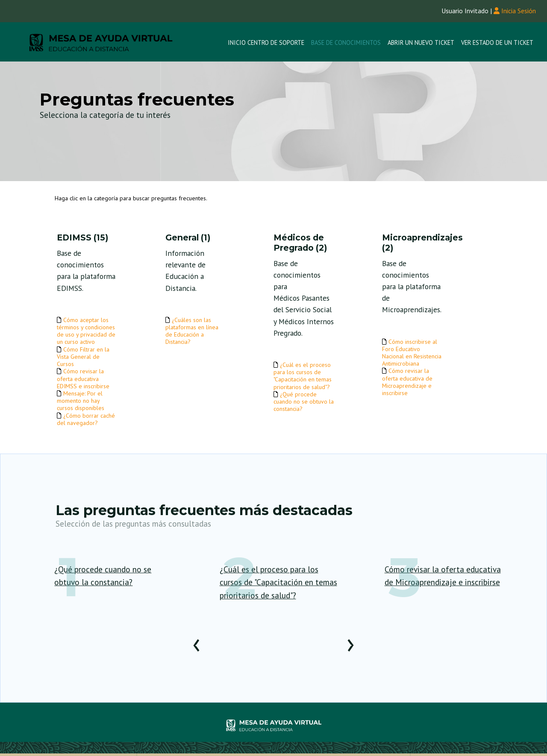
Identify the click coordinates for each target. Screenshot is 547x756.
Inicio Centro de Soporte (266, 42)
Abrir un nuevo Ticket (421, 42)
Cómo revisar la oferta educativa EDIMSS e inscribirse (83, 378)
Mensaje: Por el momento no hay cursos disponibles (81, 401)
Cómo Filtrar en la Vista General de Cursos (83, 357)
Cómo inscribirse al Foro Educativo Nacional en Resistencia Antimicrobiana (412, 353)
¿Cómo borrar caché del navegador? (86, 419)
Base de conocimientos (346, 42)
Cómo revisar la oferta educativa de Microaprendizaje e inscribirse (407, 382)
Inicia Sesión (515, 11)
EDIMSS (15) (82, 238)
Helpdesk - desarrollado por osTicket (274, 726)
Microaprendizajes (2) (412, 243)
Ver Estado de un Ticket (497, 42)
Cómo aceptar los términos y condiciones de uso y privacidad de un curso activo (86, 331)
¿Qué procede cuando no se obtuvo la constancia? (304, 401)
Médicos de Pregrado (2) (300, 243)
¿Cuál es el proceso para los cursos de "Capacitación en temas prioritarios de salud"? (303, 376)
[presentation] (196, 649)
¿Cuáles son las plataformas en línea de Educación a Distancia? (192, 331)
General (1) (188, 238)
